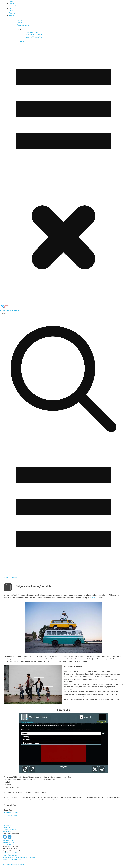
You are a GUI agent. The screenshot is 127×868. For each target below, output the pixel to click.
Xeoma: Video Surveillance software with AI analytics (19, 857)
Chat (19, 30)
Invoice (20, 23)
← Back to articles (10, 577)
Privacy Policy (7, 832)
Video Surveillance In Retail (14, 815)
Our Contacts (7, 825)
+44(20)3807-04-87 (9, 840)
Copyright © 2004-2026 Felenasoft (13, 864)
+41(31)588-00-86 (8, 845)
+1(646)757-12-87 (8, 842)
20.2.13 (94, 598)
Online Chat (6, 827)
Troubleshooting (23, 25)
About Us (21, 42)
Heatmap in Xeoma (11, 813)
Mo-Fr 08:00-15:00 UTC (10, 853)
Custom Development (9, 830)
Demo (20, 20)
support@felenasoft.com (35, 37)
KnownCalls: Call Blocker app (12, 859)
